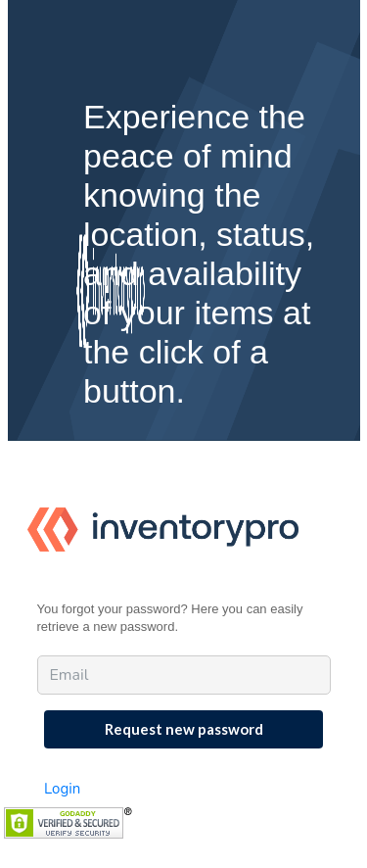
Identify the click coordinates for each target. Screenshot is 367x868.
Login (62, 789)
